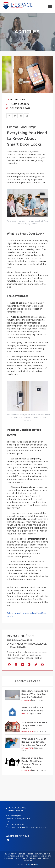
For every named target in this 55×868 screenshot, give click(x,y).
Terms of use (35, 858)
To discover (16, 100)
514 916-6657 (17, 825)
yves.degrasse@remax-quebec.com (30, 827)
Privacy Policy (21, 858)
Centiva (33, 864)
